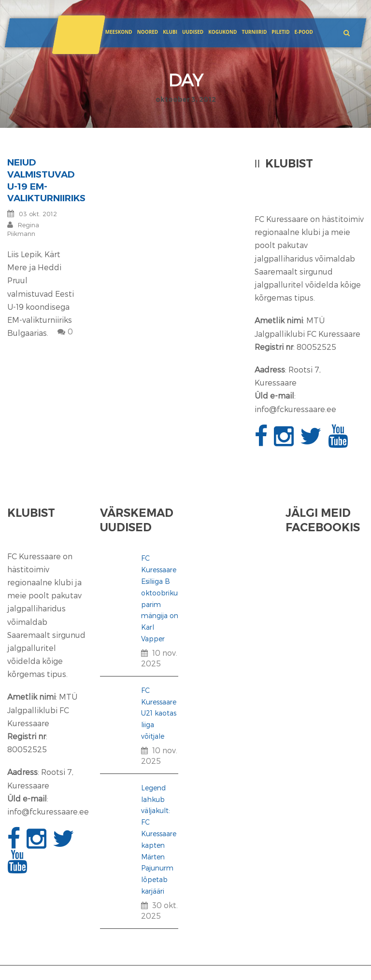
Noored (148, 32)
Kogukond (222, 32)
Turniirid (254, 32)
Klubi (170, 32)
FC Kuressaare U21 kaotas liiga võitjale (159, 713)
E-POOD (303, 32)
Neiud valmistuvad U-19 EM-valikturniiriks (46, 180)
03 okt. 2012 (38, 214)
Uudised (193, 32)
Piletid (280, 32)
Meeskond (119, 32)
